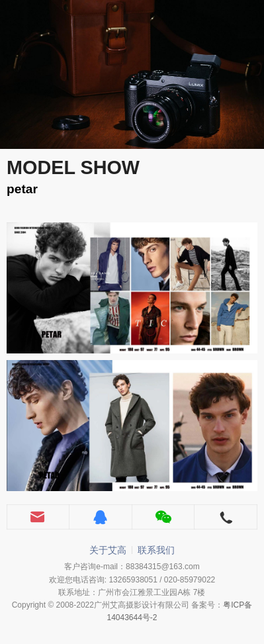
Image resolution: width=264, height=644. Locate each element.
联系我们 (156, 550)
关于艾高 (108, 550)
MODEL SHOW (73, 167)
